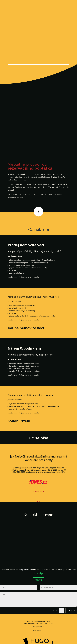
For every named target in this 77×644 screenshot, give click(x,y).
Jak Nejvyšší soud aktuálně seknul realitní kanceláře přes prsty (39, 458)
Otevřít (38, 580)
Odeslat (71, 611)
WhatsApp (39, 573)
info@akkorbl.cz (24, 277)
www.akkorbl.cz (38, 630)
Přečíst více (38, 491)
